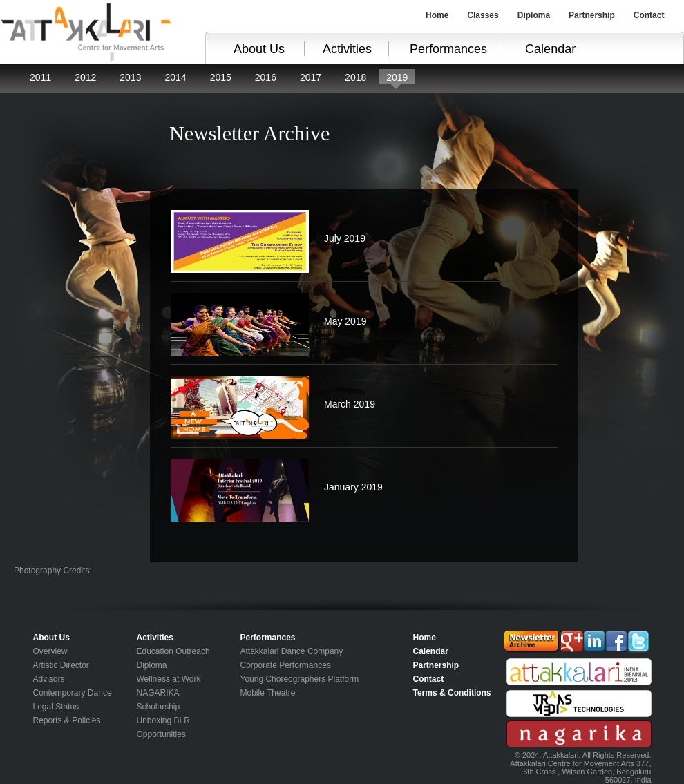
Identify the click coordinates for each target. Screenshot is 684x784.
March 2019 (350, 404)
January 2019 (353, 487)
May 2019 (345, 321)
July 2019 (345, 238)
